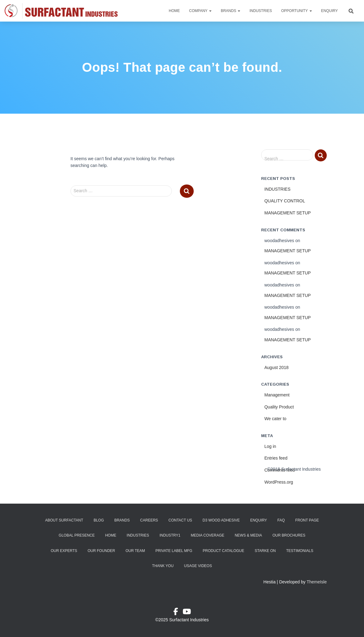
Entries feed (276, 458)
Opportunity (297, 11)
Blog (99, 520)
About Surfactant (64, 520)
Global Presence (77, 535)
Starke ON (265, 551)
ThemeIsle (317, 582)
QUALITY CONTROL (285, 201)
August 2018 (276, 367)
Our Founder (101, 551)
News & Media (248, 535)
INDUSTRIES (277, 189)
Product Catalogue (223, 551)
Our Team (135, 551)
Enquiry (330, 11)
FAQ (281, 520)
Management (277, 395)
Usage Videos (198, 566)
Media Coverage (208, 535)
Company (200, 11)
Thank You (163, 566)
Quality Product (279, 407)
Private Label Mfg (174, 551)
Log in (270, 446)
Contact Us (180, 520)
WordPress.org (279, 482)
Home (174, 11)
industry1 (170, 535)
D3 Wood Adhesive (221, 520)
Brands (231, 11)
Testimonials (300, 551)
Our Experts (64, 551)
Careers (149, 520)
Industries (261, 11)
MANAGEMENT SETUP (287, 213)
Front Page (307, 520)
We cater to (275, 419)
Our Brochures (289, 535)
